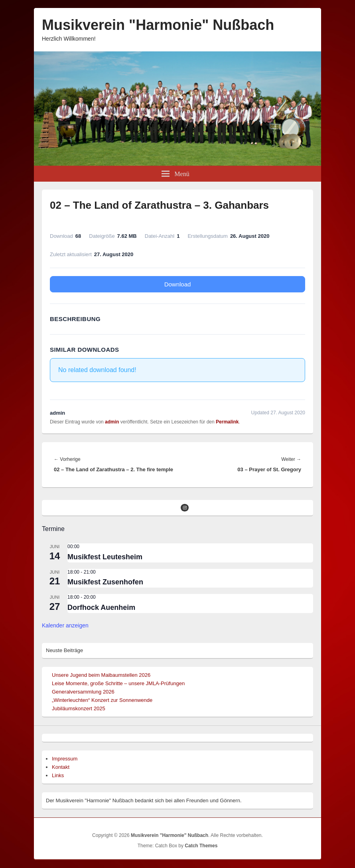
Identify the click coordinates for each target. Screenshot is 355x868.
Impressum (65, 759)
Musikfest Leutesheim (105, 557)
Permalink (227, 422)
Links (58, 775)
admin (112, 422)
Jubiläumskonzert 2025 (79, 708)
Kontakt (61, 767)
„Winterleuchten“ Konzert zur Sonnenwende (102, 700)
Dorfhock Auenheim (101, 607)
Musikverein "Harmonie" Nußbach (158, 25)
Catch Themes (201, 846)
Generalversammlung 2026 (83, 692)
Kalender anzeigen (65, 625)
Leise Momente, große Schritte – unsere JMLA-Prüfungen (118, 683)
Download (178, 284)
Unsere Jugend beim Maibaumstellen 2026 (101, 675)
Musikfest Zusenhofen (105, 582)
